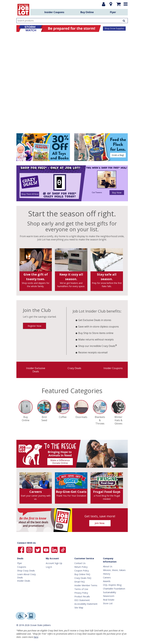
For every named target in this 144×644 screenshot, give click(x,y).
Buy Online (87, 12)
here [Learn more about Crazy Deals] (36, 637)
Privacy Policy (81, 593)
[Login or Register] (104, 4)
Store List (108, 603)
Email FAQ (80, 582)
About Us (108, 566)
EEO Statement (82, 600)
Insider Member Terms (86, 585)
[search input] (72, 21)
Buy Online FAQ (82, 574)
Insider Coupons (54, 12)
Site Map (79, 608)
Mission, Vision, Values (114, 570)
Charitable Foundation (114, 589)
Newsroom (109, 596)
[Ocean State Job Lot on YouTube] (46, 550)
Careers (107, 578)
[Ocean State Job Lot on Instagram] (30, 550)
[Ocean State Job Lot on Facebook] (21, 550)
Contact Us (80, 563)
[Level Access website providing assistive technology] (26, 616)
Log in (49, 567)
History (107, 574)
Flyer (113, 12)
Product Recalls (82, 596)
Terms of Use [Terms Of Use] (81, 589)
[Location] (111, 4)
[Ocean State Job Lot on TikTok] (63, 550)
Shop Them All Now (30, 194)
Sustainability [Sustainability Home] (110, 592)
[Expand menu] (126, 4)
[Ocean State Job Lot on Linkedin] (55, 550)
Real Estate (109, 600)
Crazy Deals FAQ (83, 578)
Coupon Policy (82, 571)
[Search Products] (125, 21)
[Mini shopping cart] (119, 4)
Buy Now (117, 193)
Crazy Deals (74, 368)
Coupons (22, 567)
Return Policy (81, 567)
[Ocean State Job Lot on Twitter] (38, 550)
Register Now (34, 326)
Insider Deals (24, 581)
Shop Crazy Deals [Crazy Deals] (26, 571)
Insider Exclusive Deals (36, 370)
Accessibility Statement (86, 604)
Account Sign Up (54, 563)
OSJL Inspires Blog (112, 585)
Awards (107, 581)
